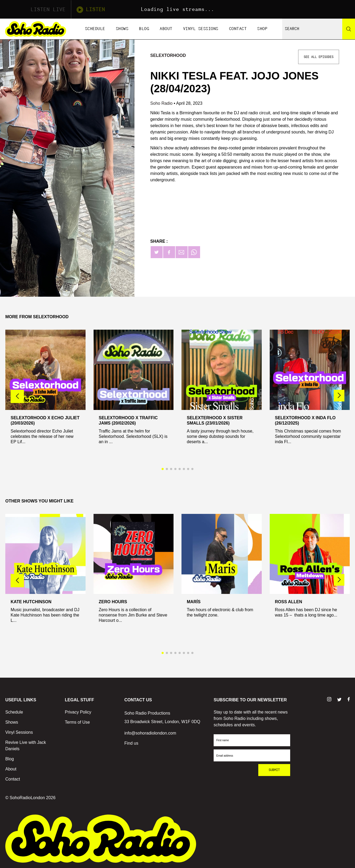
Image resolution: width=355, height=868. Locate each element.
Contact (238, 29)
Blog (144, 29)
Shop (262, 29)
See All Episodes (319, 57)
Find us (131, 743)
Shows (122, 29)
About (166, 29)
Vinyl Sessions (201, 29)
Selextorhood (168, 55)
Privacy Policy (78, 712)
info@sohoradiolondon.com (150, 733)
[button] (339, 396)
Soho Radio (162, 103)
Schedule (95, 29)
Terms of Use (77, 722)
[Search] (349, 29)
